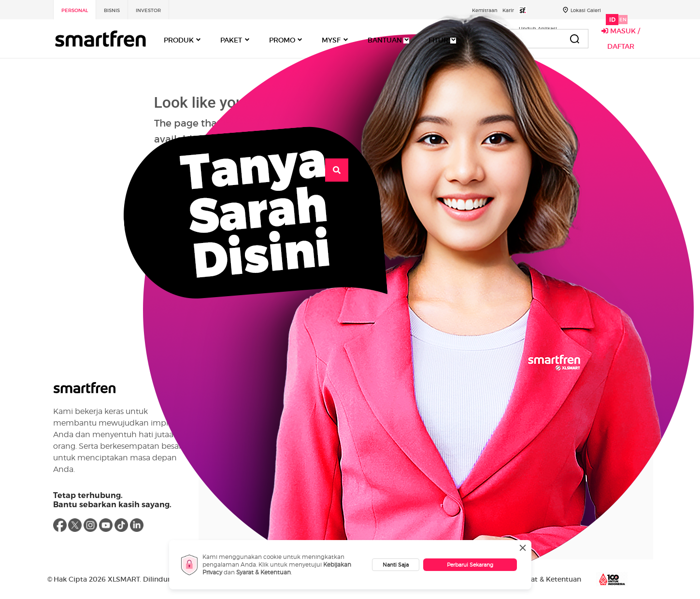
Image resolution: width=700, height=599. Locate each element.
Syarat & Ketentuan (264, 572)
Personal (75, 10)
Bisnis (112, 10)
